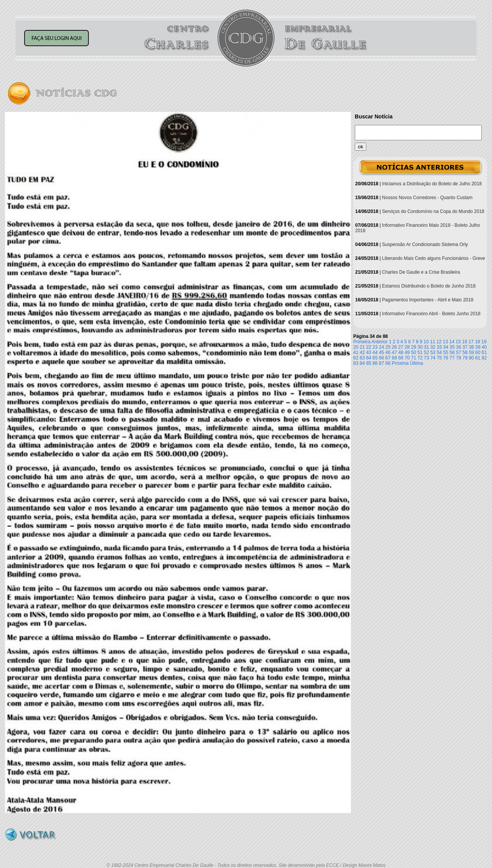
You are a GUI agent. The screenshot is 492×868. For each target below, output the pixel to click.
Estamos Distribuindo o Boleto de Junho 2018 (429, 286)
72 (420, 358)
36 (458, 347)
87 (381, 363)
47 (394, 353)
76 (446, 358)
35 (452, 347)
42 (362, 353)
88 (388, 363)
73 (426, 358)
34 (446, 347)
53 (433, 353)
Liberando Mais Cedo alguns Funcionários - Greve (434, 258)
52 (426, 353)
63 (362, 358)
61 (484, 353)
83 (356, 363)
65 (375, 358)
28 (407, 347)
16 (465, 342)
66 (381, 358)
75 (439, 358)
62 (356, 358)
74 (433, 358)
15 (458, 342)
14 (452, 342)
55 (446, 353)
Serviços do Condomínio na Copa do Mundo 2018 (433, 211)
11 (433, 342)
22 (368, 347)
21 (362, 347)
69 (401, 358)
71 (413, 358)
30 (420, 347)
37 (465, 347)
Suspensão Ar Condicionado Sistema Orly (425, 244)
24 (381, 347)
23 (375, 347)
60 (478, 353)
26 (394, 347)
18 (478, 342)
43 (368, 353)
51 (420, 353)
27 (401, 347)
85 (368, 363)
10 (426, 342)
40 (484, 347)
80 (471, 358)
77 (452, 358)
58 (465, 353)
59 (471, 353)
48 (401, 353)
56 (452, 353)
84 (362, 363)
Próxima (400, 363)
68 (394, 358)
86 (375, 363)
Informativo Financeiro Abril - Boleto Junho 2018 (431, 314)
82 (484, 358)
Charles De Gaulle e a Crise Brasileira (421, 272)
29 (413, 347)
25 (388, 347)
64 (368, 358)
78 (458, 358)
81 (478, 358)
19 (484, 342)
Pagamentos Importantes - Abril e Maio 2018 (428, 300)
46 (388, 353)
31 (426, 347)
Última (417, 363)
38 (471, 347)
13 (445, 342)
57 (458, 353)
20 (356, 347)
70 (407, 358)
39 (478, 347)
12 (439, 342)
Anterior (379, 342)
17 (471, 342)
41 (356, 353)
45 (381, 353)
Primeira (362, 342)
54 (439, 353)
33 (439, 347)
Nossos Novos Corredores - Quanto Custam (427, 198)
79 (465, 358)
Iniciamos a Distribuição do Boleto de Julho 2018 (432, 184)
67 (388, 358)
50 (413, 353)
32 (433, 347)
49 (407, 353)
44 (375, 353)
